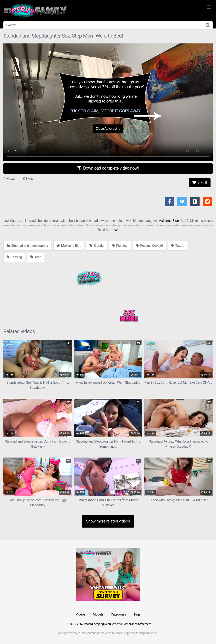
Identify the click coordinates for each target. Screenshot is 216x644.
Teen (36, 257)
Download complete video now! (108, 168)
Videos (81, 614)
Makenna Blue (169, 221)
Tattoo (178, 246)
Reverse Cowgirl (149, 246)
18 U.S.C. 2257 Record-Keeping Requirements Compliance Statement (108, 624)
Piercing (120, 246)
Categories (118, 614)
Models (98, 614)
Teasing (14, 257)
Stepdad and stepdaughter (28, 246)
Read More (108, 230)
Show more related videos (108, 521)
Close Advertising (108, 129)
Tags (137, 614)
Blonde (96, 246)
